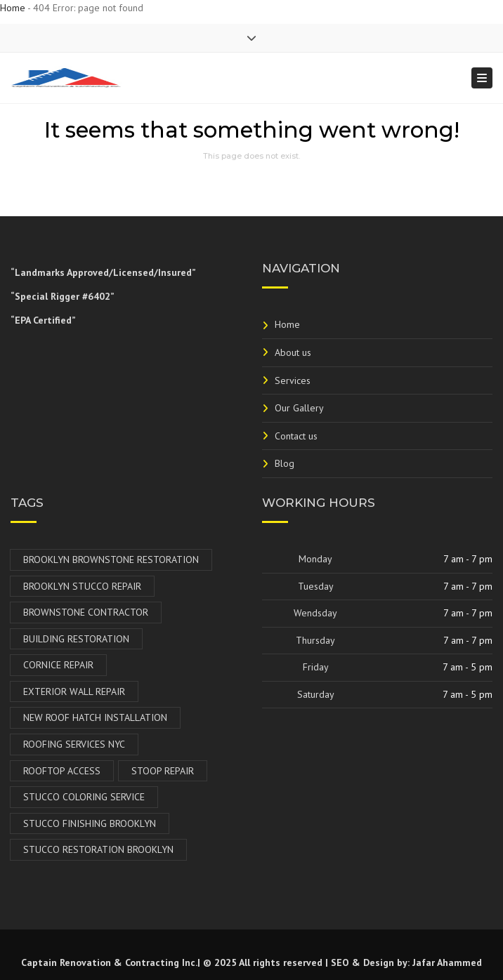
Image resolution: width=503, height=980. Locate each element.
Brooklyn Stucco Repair (82, 586)
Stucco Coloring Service (84, 797)
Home (13, 8)
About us (293, 352)
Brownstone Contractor (86, 612)
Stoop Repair (163, 771)
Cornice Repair (58, 665)
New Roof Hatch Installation (95, 717)
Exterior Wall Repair (74, 691)
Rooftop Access (62, 771)
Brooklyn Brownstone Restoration (111, 559)
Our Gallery (299, 408)
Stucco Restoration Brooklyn (98, 849)
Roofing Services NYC (74, 744)
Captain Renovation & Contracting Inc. (109, 962)
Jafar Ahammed (447, 962)
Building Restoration (76, 639)
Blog (285, 463)
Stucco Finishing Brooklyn (90, 823)
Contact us (296, 436)
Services (293, 380)
